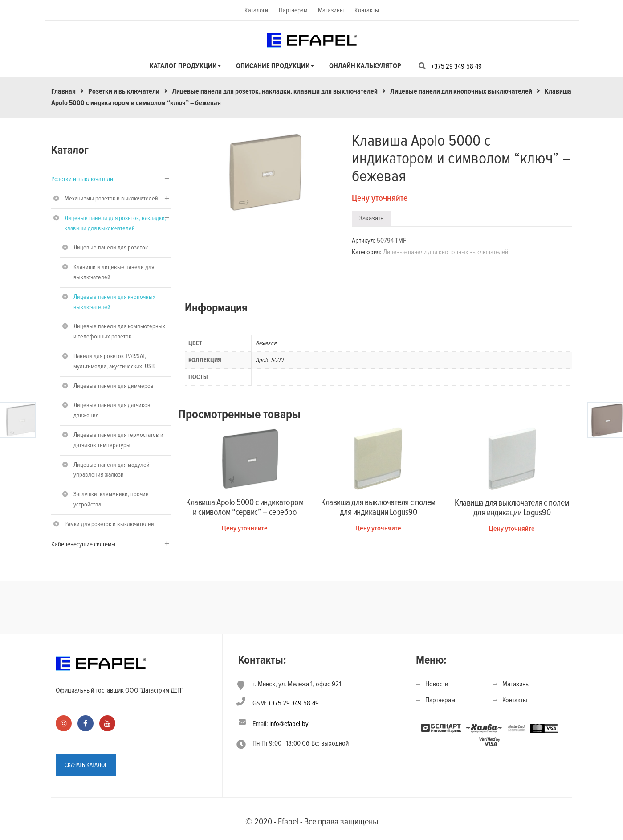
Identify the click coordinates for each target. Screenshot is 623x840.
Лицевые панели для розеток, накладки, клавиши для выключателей (275, 91)
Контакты (367, 10)
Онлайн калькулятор (365, 66)
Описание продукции (273, 66)
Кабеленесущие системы (83, 544)
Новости (437, 684)
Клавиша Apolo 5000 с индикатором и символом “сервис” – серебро (245, 507)
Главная (63, 91)
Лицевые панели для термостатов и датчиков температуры (118, 440)
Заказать (371, 218)
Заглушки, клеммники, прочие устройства (111, 499)
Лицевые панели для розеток (111, 247)
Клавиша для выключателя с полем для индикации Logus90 (378, 507)
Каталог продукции (183, 66)
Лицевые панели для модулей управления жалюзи (112, 470)
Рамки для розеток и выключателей (109, 524)
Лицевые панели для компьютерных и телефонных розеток (119, 331)
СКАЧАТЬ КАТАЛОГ (86, 764)
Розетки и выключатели (124, 91)
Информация (216, 308)
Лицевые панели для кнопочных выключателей (461, 91)
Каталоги (256, 10)
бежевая (266, 343)
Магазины (331, 10)
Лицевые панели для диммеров (114, 386)
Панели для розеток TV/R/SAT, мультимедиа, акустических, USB (114, 361)
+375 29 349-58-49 (456, 66)
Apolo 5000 (270, 360)
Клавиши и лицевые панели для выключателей (114, 272)
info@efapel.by (289, 724)
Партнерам (293, 10)
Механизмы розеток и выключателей (111, 198)
